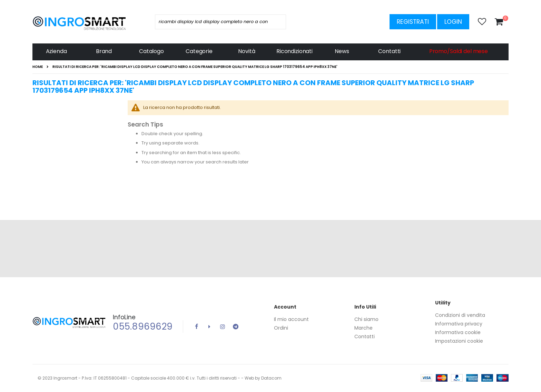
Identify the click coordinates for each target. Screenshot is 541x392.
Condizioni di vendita (460, 315)
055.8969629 (143, 326)
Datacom (271, 378)
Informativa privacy (459, 324)
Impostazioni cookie (459, 341)
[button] (482, 22)
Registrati (413, 22)
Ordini (281, 328)
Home (38, 67)
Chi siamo (366, 319)
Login (453, 22)
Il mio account (291, 319)
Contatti (365, 336)
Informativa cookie (458, 332)
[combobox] (220, 22)
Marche (363, 328)
